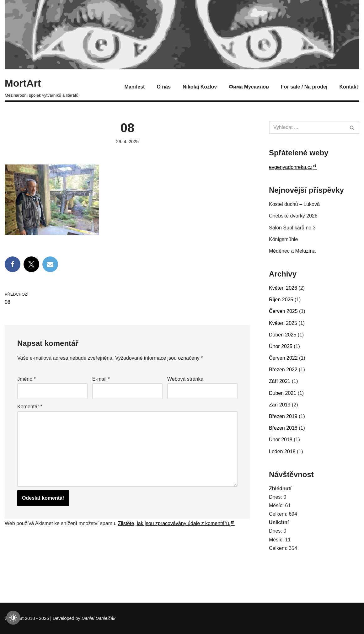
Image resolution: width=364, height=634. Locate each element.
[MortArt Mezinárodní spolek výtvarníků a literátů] (42, 87)
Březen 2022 (283, 370)
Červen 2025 (283, 311)
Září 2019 (280, 405)
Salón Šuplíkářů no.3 (292, 228)
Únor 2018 (281, 440)
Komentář (30, 407)
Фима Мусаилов (249, 87)
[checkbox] (13, 618)
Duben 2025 (283, 335)
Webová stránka (185, 379)
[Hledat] (307, 127)
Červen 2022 (283, 358)
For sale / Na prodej (304, 87)
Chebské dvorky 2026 (293, 216)
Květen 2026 (283, 288)
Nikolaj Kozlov (200, 87)
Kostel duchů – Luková (294, 204)
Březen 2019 (283, 416)
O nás (163, 87)
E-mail (101, 379)
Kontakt (349, 87)
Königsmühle (284, 239)
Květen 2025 (283, 323)
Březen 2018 (283, 428)
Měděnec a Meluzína (292, 251)
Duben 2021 (283, 393)
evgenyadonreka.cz (291, 167)
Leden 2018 (282, 451)
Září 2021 (280, 381)
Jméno (27, 379)
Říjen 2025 (281, 300)
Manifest (135, 87)
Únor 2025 (281, 346)
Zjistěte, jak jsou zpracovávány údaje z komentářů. (174, 523)
